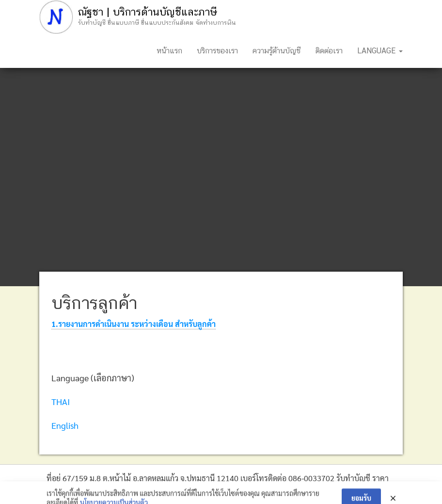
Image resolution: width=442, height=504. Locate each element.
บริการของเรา (217, 51)
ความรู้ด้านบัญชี (277, 51)
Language (380, 51)
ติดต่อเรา (329, 51)
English (65, 425)
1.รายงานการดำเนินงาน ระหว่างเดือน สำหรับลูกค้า (134, 324)
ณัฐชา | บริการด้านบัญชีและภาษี (147, 12)
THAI (61, 401)
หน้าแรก (169, 51)
